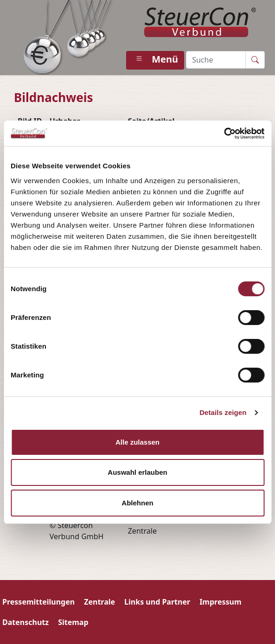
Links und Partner (157, 602)
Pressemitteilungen (38, 602)
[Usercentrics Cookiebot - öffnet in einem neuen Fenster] (224, 134)
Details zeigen (223, 412)
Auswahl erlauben (137, 472)
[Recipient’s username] (216, 60)
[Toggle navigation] (155, 60)
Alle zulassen (137, 442)
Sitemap (73, 622)
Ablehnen (137, 503)
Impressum (220, 602)
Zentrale (99, 602)
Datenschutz (26, 622)
